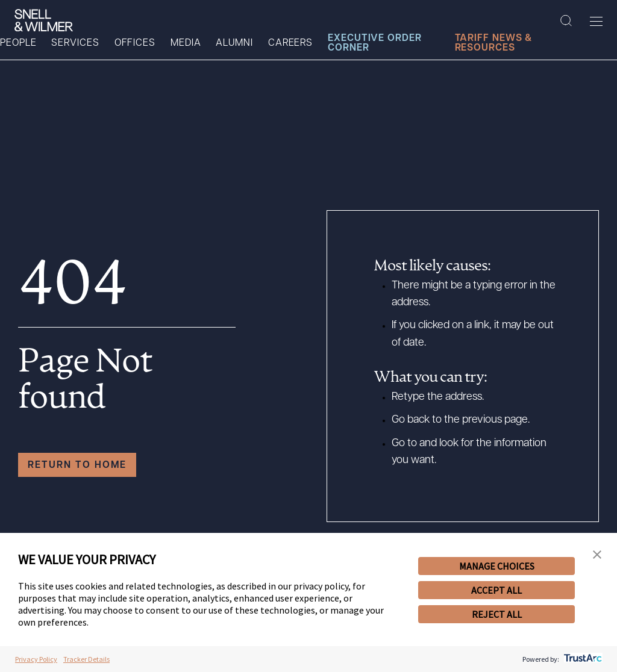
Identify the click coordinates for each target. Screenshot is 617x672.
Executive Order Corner (375, 43)
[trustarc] (582, 659)
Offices (135, 43)
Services (75, 43)
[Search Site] (566, 21)
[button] (597, 555)
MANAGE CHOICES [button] (497, 566)
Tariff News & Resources (494, 43)
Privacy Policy (36, 659)
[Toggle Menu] (596, 21)
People (18, 43)
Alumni (234, 43)
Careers (290, 43)
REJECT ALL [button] (497, 614)
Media (186, 43)
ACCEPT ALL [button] (496, 590)
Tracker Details (86, 659)
